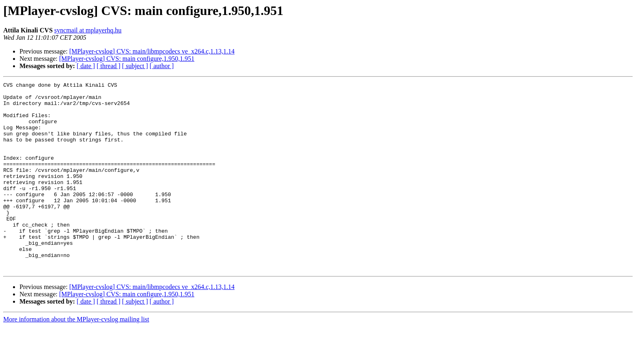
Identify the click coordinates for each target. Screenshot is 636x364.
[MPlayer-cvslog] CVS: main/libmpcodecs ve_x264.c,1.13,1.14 (152, 51)
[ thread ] (109, 66)
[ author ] (162, 66)
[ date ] (86, 66)
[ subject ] (135, 66)
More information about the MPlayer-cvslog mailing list (76, 357)
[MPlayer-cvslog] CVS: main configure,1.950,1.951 (127, 59)
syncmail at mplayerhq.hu (88, 30)
